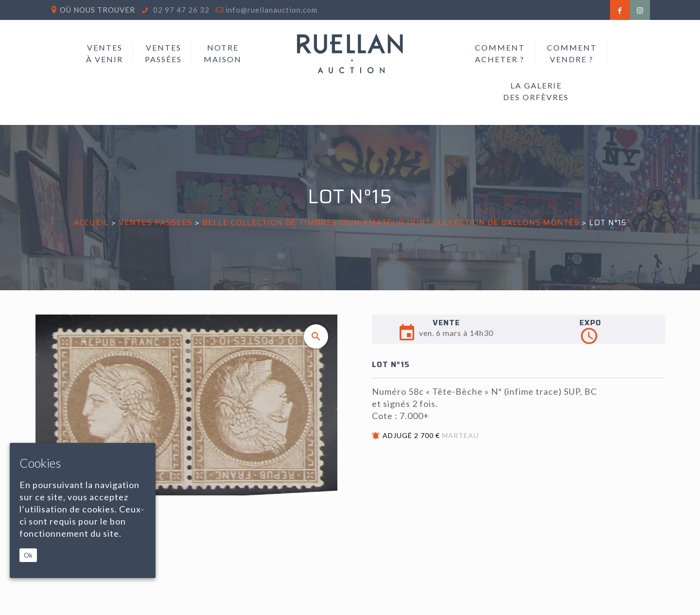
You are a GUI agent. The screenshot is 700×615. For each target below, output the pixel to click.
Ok (28, 555)
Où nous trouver (97, 10)
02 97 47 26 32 (180, 10)
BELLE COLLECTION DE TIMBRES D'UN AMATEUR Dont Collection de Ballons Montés (391, 222)
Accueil (91, 222)
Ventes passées (156, 222)
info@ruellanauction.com (271, 10)
